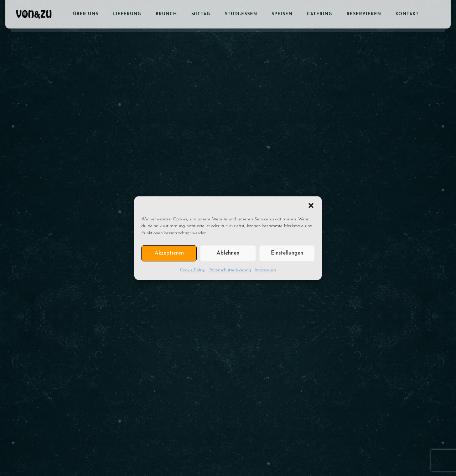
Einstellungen (287, 253)
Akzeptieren (169, 253)
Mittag (201, 14)
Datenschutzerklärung (230, 270)
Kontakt (407, 14)
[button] (311, 205)
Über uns (86, 14)
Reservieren (364, 14)
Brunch (166, 14)
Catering (320, 14)
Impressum (265, 270)
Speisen (282, 14)
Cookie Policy (192, 270)
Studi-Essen (241, 14)
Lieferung (127, 14)
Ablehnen (228, 253)
